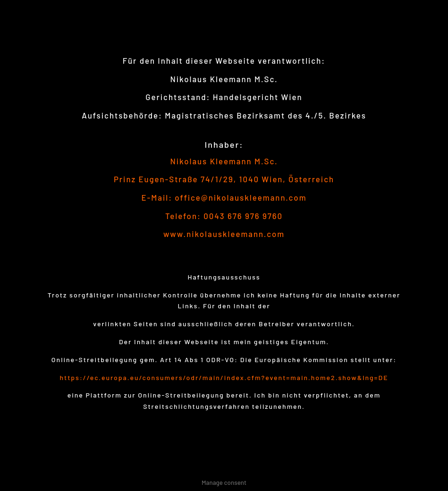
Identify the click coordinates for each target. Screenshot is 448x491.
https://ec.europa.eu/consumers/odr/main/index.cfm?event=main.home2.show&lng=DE (224, 377)
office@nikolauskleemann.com (241, 197)
